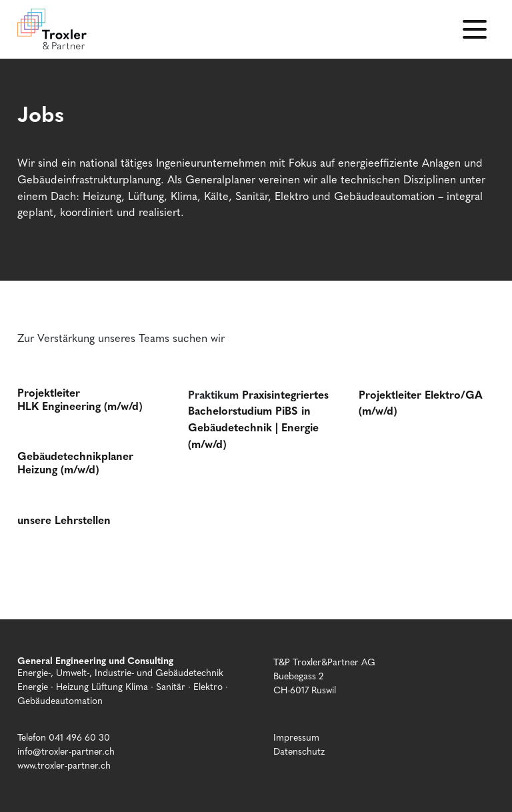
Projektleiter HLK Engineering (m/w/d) (80, 399)
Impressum (296, 737)
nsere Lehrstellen (67, 519)
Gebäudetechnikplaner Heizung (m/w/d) (75, 462)
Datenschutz (299, 751)
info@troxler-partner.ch (66, 751)
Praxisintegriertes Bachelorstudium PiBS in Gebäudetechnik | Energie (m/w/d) (258, 419)
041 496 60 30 (79, 737)
